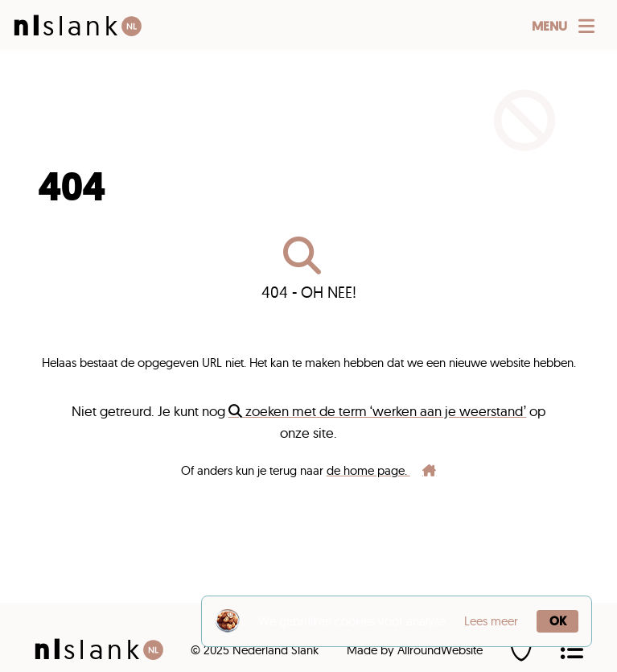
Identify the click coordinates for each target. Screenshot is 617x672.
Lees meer (491, 621)
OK (558, 621)
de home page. (382, 470)
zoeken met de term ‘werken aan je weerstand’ (378, 411)
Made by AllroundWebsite (415, 650)
